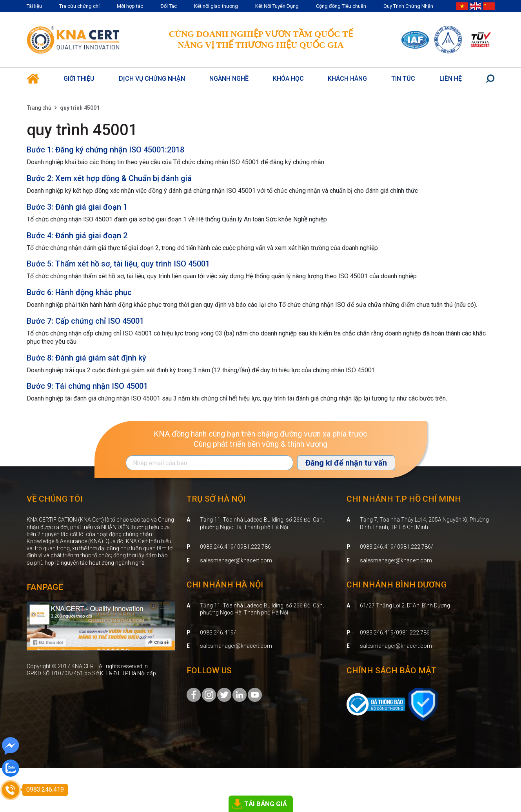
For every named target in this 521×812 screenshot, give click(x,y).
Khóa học (288, 79)
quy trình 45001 (82, 130)
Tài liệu (34, 6)
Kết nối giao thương (216, 6)
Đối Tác (169, 6)
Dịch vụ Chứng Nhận (152, 79)
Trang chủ (39, 108)
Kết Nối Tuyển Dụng (277, 6)
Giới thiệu (79, 79)
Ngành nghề (229, 79)
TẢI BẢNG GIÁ (266, 804)
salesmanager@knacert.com (236, 560)
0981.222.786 (413, 633)
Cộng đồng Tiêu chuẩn (341, 6)
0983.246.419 (217, 633)
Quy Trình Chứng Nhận (408, 6)
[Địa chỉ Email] (210, 463)
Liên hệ (451, 79)
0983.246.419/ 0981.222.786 (235, 547)
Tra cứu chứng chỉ (79, 6)
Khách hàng (347, 79)
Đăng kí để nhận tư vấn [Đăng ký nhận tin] (346, 463)
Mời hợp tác (130, 6)
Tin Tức (403, 79)
